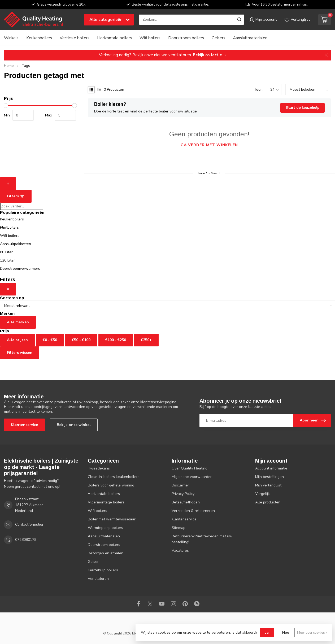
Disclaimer (180, 485)
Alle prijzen (17, 340)
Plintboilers (9, 227)
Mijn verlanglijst (268, 485)
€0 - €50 (50, 340)
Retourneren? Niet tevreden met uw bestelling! (202, 539)
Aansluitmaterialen (250, 38)
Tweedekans (99, 468)
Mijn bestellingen (269, 477)
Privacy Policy (183, 494)
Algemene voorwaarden (192, 477)
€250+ (146, 340)
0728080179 (26, 540)
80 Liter (6, 252)
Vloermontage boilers (106, 502)
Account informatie (271, 468)
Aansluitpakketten (16, 244)
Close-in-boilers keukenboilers (114, 477)
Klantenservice (24, 425)
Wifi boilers (150, 38)
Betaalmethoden (186, 502)
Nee (286, 632)
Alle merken (18, 322)
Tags (26, 66)
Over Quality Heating (190, 468)
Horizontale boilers (114, 38)
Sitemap (179, 528)
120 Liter (7, 260)
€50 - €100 (81, 340)
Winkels (11, 38)
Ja (267, 632)
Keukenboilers (39, 38)
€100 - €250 (116, 340)
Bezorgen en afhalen (106, 553)
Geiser (93, 562)
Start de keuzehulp (303, 108)
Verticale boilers (75, 38)
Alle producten (268, 502)
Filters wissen (20, 353)
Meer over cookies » (312, 632)
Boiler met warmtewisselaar (112, 519)
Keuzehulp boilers (103, 570)
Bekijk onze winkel (74, 425)
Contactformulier (29, 525)
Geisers (218, 38)
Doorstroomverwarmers (20, 269)
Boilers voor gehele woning (111, 485)
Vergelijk (262, 494)
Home (9, 66)
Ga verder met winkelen (209, 145)
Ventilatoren (98, 579)
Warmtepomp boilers (105, 528)
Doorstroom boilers (186, 38)
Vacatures (180, 551)
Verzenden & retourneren (193, 511)
